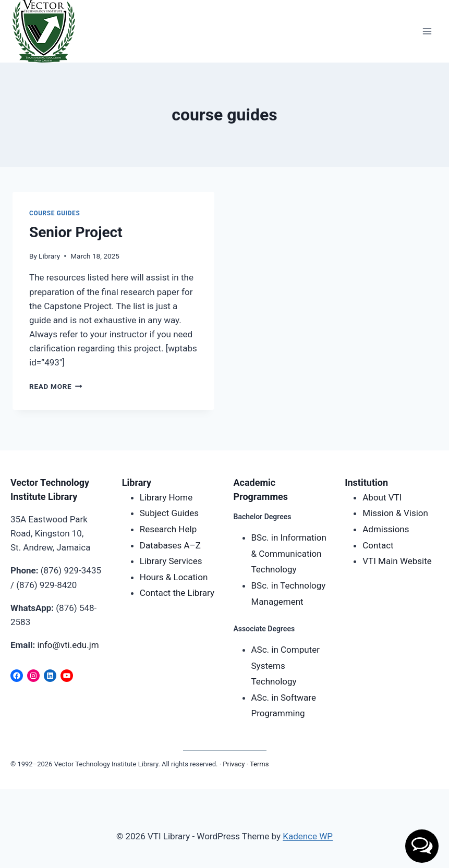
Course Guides (54, 213)
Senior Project (76, 232)
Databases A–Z (170, 545)
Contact (378, 545)
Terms (259, 764)
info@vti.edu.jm (68, 645)
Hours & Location (174, 577)
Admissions (386, 529)
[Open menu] (427, 31)
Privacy (234, 764)
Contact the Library (177, 593)
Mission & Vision (395, 513)
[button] (422, 846)
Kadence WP (308, 836)
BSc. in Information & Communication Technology (289, 553)
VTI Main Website (397, 561)
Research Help (168, 529)
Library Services (171, 561)
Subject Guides (169, 513)
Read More (56, 386)
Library (49, 256)
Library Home (166, 497)
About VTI (382, 497)
